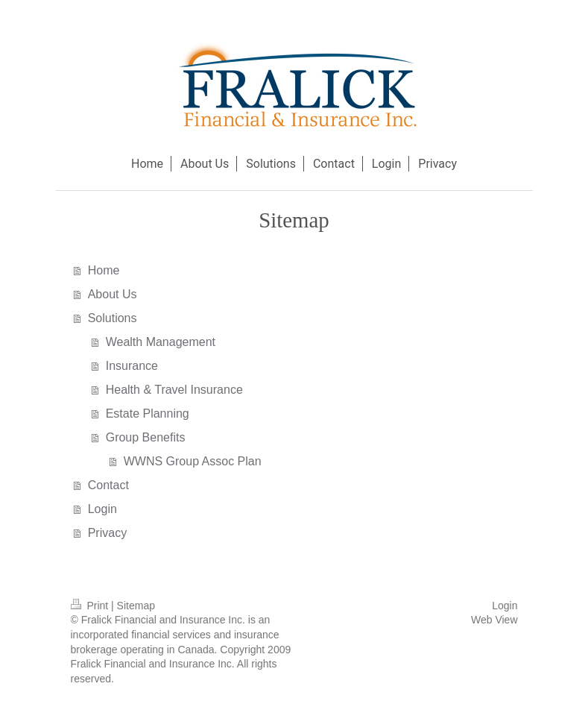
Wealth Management (161, 342)
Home (104, 270)
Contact (108, 485)
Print (91, 606)
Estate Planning (148, 414)
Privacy (107, 533)
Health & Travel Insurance (174, 390)
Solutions (113, 318)
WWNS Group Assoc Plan (193, 461)
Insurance (132, 366)
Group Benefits (146, 437)
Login (102, 509)
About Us (113, 294)
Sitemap (136, 606)
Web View (494, 620)
